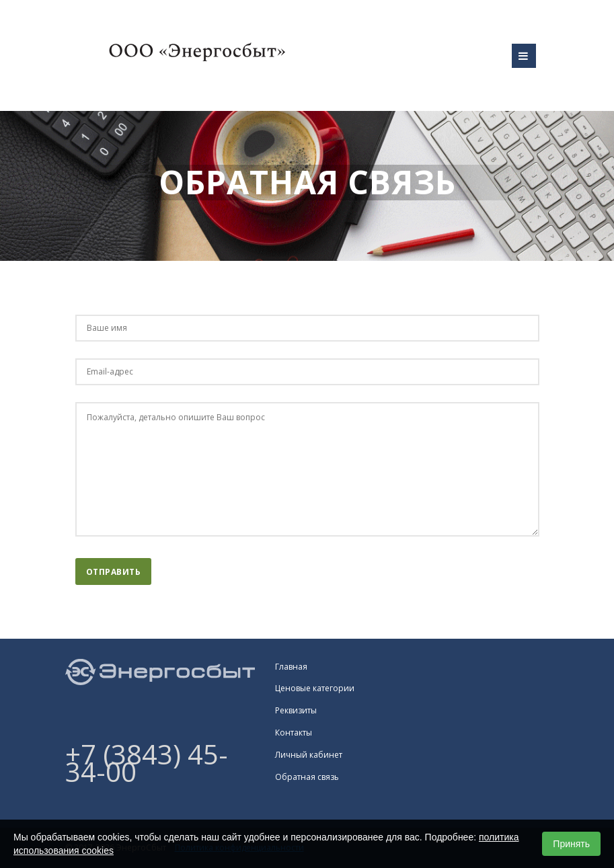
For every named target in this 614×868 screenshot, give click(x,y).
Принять (571, 844)
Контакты (294, 733)
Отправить (114, 572)
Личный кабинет (309, 755)
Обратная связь (307, 777)
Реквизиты (296, 710)
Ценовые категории (315, 688)
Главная (291, 667)
